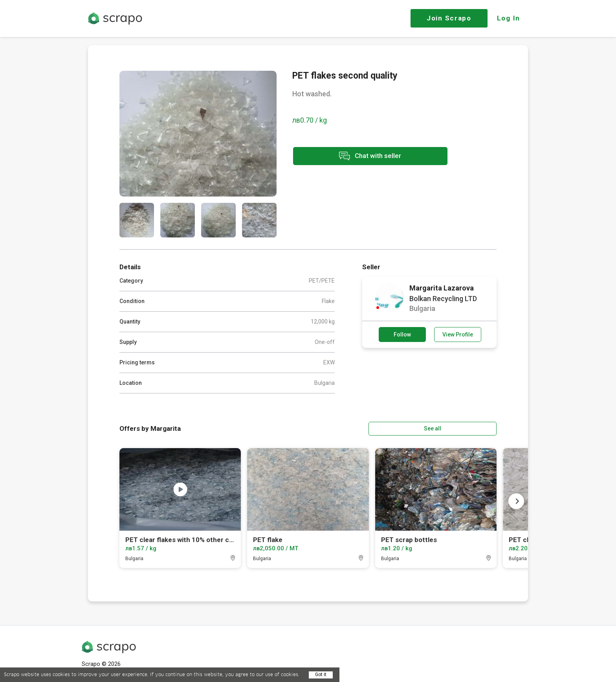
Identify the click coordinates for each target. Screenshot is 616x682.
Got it (321, 675)
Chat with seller (362, 157)
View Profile (458, 335)
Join (449, 18)
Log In (509, 18)
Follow (402, 335)
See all (474, 428)
